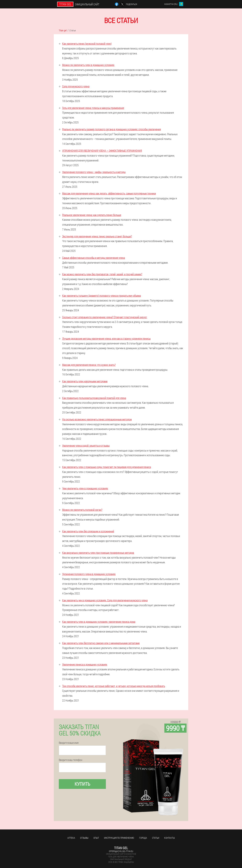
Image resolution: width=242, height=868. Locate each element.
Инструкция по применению (119, 838)
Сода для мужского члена (76, 86)
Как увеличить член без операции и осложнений (88, 531)
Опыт (96, 838)
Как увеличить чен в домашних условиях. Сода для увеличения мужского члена (105, 600)
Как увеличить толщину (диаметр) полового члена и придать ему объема (102, 296)
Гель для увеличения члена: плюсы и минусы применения (93, 108)
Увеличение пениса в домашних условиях (85, 664)
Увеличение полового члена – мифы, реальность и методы (94, 172)
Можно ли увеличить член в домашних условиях (88, 65)
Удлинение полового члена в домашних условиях (89, 574)
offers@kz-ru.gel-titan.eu (121, 851)
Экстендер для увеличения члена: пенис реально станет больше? (97, 236)
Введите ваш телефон (71, 760)
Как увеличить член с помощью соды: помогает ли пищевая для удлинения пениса (107, 467)
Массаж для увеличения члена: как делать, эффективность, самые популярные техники (109, 193)
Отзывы (84, 838)
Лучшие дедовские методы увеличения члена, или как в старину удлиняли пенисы (106, 338)
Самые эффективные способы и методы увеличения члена (94, 258)
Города (143, 838)
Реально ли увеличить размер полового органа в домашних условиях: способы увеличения (112, 129)
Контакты (169, 838)
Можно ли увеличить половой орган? (82, 510)
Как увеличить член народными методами (85, 381)
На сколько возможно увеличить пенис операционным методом (97, 419)
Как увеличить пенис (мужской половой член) (87, 44)
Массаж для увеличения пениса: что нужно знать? (89, 365)
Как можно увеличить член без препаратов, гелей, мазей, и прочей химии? (102, 274)
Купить (82, 784)
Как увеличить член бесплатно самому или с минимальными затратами (101, 643)
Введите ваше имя (69, 743)
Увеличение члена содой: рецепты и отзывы (86, 446)
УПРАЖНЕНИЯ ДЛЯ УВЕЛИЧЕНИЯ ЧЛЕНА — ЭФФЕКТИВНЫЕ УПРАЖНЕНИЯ (102, 151)
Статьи (156, 838)
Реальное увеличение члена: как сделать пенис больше (92, 215)
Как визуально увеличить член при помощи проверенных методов (98, 553)
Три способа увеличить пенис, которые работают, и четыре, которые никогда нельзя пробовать (114, 686)
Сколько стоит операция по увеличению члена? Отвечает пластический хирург (105, 317)
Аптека (71, 838)
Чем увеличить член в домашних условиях (85, 488)
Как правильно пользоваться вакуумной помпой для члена (94, 398)
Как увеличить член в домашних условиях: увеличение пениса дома (99, 622)
